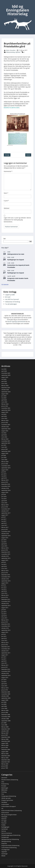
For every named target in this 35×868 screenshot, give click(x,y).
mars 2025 (4, 383)
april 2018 (4, 501)
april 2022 (4, 435)
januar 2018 (5, 507)
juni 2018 (4, 497)
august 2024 (5, 394)
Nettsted (7, 208)
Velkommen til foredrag (13, 302)
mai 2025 (4, 379)
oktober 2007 (5, 731)
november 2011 (6, 649)
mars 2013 (4, 618)
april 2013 (4, 616)
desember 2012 (6, 624)
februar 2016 (5, 548)
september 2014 (6, 581)
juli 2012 (4, 634)
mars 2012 (4, 640)
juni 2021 (4, 445)
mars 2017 (4, 525)
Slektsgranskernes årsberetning (10, 839)
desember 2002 (6, 760)
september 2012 (6, 630)
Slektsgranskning (10, 52)
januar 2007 (5, 735)
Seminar (4, 831)
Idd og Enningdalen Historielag (18, 10)
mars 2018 (4, 503)
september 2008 (6, 721)
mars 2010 (4, 686)
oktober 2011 (5, 651)
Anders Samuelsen (11, 50)
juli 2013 (4, 610)
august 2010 (5, 677)
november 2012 (6, 626)
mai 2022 (4, 433)
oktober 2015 (5, 556)
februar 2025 (5, 385)
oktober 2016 (5, 534)
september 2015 (6, 558)
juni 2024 (4, 396)
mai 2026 (4, 369)
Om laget (4, 821)
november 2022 (6, 425)
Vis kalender (5, 285)
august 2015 (5, 560)
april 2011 (4, 661)
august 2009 (5, 700)
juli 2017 (4, 517)
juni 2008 (4, 723)
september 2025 (6, 375)
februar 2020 (5, 462)
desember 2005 (6, 741)
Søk (4, 239)
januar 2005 (5, 747)
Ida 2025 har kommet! (12, 299)
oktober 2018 (5, 488)
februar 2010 (5, 688)
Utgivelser (18, 52)
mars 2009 (4, 708)
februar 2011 (5, 665)
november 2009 (6, 694)
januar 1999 (5, 768)
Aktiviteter (4, 778)
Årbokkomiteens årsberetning (10, 780)
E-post (6, 201)
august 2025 (5, 377)
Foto (3, 794)
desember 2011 (6, 647)
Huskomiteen (5, 804)
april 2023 (4, 416)
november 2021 (6, 441)
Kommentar (8, 171)
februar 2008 (5, 727)
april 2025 (4, 381)
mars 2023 (4, 418)
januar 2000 (5, 766)
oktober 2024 (5, 390)
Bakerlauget (5, 788)
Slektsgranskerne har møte (16, 254)
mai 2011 (4, 659)
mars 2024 (4, 402)
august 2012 (5, 632)
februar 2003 (5, 758)
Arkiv (3, 782)
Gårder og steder (6, 798)
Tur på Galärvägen (11, 304)
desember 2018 (6, 484)
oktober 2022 (5, 427)
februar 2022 (5, 439)
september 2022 (6, 429)
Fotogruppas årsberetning (9, 796)
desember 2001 (6, 762)
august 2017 (5, 515)
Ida (2, 808)
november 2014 (6, 577)
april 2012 (4, 638)
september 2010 (6, 675)
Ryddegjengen (5, 827)
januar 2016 (5, 550)
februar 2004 (5, 754)
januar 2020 (5, 464)
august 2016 (5, 538)
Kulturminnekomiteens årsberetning (12, 811)
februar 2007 (5, 733)
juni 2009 (4, 702)
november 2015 (6, 554)
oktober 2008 (5, 719)
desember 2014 (6, 575)
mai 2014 (4, 589)
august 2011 (5, 655)
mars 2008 (4, 725)
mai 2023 (4, 414)
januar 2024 (5, 406)
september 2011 (6, 653)
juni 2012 (4, 636)
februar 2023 (5, 420)
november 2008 (6, 717)
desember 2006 (6, 737)
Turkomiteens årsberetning (9, 848)
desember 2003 (6, 756)
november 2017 (6, 509)
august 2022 (5, 431)
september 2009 (6, 698)
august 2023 (5, 412)
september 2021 (6, 443)
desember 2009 (6, 692)
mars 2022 (4, 437)
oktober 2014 (5, 579)
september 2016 (6, 536)
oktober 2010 (5, 673)
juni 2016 (4, 540)
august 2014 (5, 583)
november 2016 (6, 531)
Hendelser (4, 802)
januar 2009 (5, 712)
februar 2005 (5, 745)
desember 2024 (6, 388)
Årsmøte (4, 786)
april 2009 (4, 706)
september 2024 (6, 392)
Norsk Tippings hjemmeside (16, 322)
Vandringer (4, 854)
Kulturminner (5, 813)
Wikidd (3, 856)
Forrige (7, 155)
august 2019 (5, 470)
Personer (4, 823)
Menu (3, 3)
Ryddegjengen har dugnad (16, 260)
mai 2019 (4, 476)
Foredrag (4, 792)
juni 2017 (4, 519)
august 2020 (5, 453)
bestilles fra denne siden (12, 108)
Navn (6, 193)
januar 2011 (5, 667)
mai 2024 (4, 398)
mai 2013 (4, 614)
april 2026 (4, 371)
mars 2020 (4, 460)
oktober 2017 (5, 511)
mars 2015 (4, 569)
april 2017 (4, 523)
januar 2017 (5, 529)
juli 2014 (4, 585)
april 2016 (4, 544)
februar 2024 (5, 404)
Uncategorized (5, 850)
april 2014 (4, 591)
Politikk (3, 825)
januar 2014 (5, 597)
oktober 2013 (5, 603)
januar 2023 (5, 423)
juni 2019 (4, 474)
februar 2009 (5, 710)
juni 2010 (4, 680)
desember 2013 (6, 599)
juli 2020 (4, 455)
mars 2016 (4, 546)
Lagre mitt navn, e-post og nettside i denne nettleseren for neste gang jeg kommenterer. (17, 220)
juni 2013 (4, 612)
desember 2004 (6, 749)
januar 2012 (5, 645)
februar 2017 (5, 527)
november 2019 (6, 466)
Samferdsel (4, 829)
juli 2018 (4, 494)
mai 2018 (4, 499)
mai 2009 (4, 704)
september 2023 (6, 410)
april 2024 (4, 400)
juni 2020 (4, 457)
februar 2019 (5, 480)
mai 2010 (4, 682)
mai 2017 (4, 521)
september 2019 (6, 468)
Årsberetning (5, 784)
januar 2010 (5, 690)
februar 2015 (5, 571)
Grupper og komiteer (7, 800)
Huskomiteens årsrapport (9, 806)
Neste (28, 155)
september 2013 (6, 606)
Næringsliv (4, 817)
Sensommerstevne (7, 833)
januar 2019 (5, 482)
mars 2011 (4, 663)
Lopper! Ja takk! (10, 295)
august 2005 (5, 743)
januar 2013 (5, 622)
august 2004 (5, 752)
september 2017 (6, 513)
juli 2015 (4, 562)
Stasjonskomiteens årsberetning (10, 845)
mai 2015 (4, 564)
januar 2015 (5, 573)
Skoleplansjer (5, 837)
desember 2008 (6, 715)
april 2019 (4, 478)
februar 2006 (5, 739)
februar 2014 (5, 595)
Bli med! (8, 297)
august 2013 (5, 608)
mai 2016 (4, 542)
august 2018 (5, 492)
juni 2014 (4, 587)
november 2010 (6, 671)
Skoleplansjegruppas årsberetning (11, 835)
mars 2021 (4, 447)
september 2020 (6, 451)
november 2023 (6, 408)
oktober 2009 (5, 696)
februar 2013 (5, 620)
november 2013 (6, 601)
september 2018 (6, 490)
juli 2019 (4, 472)
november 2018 (6, 486)
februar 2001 (5, 764)
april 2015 (4, 566)
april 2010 (4, 684)
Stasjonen (4, 843)
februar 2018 (5, 505)
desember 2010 (6, 669)
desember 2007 (6, 729)
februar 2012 (5, 643)
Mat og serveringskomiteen (9, 815)
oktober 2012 (5, 628)
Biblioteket (4, 790)
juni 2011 (4, 657)
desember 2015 (6, 552)
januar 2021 (5, 449)
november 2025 (6, 373)
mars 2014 (4, 593)
